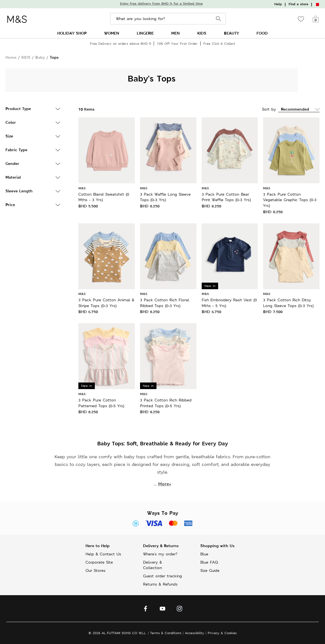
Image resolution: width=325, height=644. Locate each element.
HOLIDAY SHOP (72, 33)
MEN (176, 33)
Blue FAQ (209, 562)
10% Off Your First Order (177, 43)
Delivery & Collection (152, 565)
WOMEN (112, 33)
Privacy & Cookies (222, 633)
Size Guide (210, 570)
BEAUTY (231, 33)
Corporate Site (99, 562)
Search (219, 19)
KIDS (202, 33)
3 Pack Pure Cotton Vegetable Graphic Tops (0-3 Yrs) (290, 200)
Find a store (298, 4)
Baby (40, 57)
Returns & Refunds (160, 584)
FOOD (262, 33)
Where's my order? (160, 554)
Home (11, 57)
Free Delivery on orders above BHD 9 (120, 43)
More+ (165, 484)
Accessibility (195, 633)
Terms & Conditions (166, 633)
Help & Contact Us (103, 554)
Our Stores (95, 570)
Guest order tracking (162, 576)
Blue (204, 554)
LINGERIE (145, 33)
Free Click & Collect (219, 43)
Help (278, 4)
